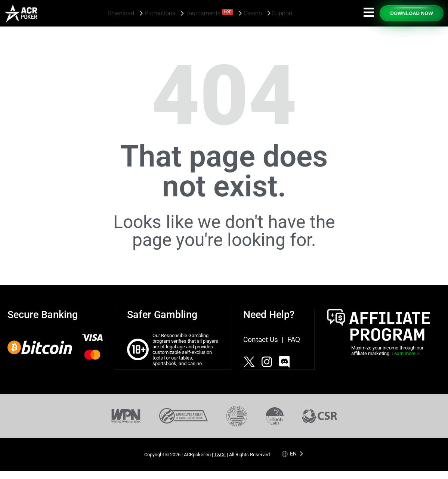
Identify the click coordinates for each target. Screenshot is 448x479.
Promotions (160, 13)
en (293, 453)
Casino (253, 13)
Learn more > (405, 353)
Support (282, 13)
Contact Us (261, 340)
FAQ (294, 340)
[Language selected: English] (293, 453)
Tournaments (209, 13)
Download (121, 13)
